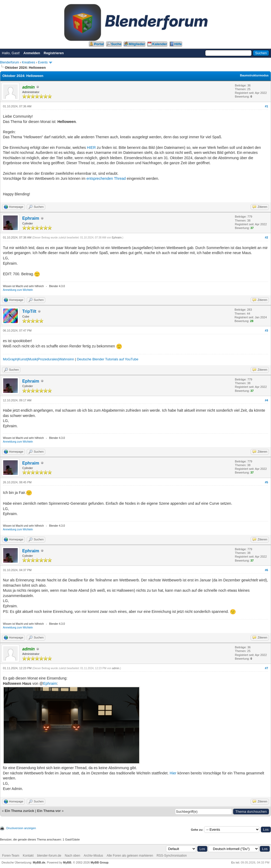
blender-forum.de (49, 856)
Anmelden (32, 53)
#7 (267, 668)
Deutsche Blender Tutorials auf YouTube (107, 359)
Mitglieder (137, 44)
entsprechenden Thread (106, 178)
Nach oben (73, 856)
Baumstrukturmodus (254, 75)
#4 (267, 400)
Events (43, 62)
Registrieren (54, 53)
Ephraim (31, 218)
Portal (99, 44)
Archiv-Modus (93, 856)
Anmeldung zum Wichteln (18, 290)
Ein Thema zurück (19, 811)
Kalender (160, 44)
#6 (267, 570)
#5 (267, 482)
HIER (91, 148)
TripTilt (29, 311)
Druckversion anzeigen (21, 828)
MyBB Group (99, 862)
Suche (116, 44)
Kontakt (28, 856)
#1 (267, 106)
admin (116, 668)
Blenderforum (10, 62)
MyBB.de (39, 862)
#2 (267, 237)
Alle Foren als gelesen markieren (130, 856)
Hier (173, 773)
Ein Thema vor (49, 811)
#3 (267, 330)
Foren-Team (11, 856)
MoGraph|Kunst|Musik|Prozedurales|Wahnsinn (39, 359)
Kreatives (29, 62)
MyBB (67, 862)
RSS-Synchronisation (172, 856)
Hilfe (178, 44)
